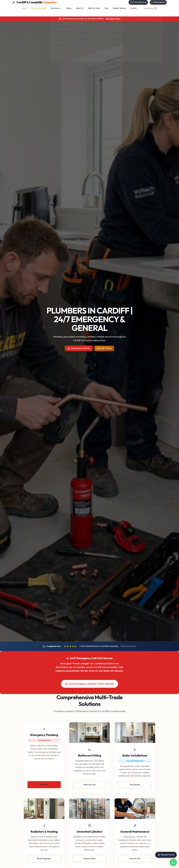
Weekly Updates (119, 8)
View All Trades (104, 348)
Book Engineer (44, 859)
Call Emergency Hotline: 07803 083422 (90, 684)
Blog (106, 8)
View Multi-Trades (113, 19)
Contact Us (135, 859)
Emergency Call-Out (79, 348)
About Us (80, 8)
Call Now (44, 785)
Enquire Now (90, 859)
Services (56, 8)
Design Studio (39, 8)
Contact (134, 8)
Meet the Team (94, 8)
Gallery (69, 8)
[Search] (155, 8)
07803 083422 (158, 2)
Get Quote (135, 785)
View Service (89, 785)
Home (24, 8)
